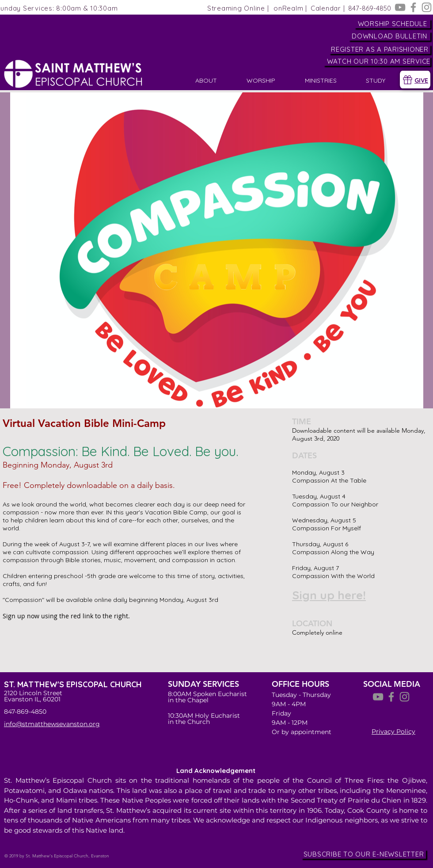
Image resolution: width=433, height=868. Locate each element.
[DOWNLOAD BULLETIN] (389, 36)
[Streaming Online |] (238, 8)
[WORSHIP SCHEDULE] (392, 24)
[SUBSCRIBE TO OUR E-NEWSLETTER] (364, 854)
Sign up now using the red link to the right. (66, 616)
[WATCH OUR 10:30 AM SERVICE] (377, 61)
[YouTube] (400, 7)
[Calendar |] (328, 8)
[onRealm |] (290, 8)
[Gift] (407, 80)
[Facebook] (413, 7)
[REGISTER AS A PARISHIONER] (380, 49)
